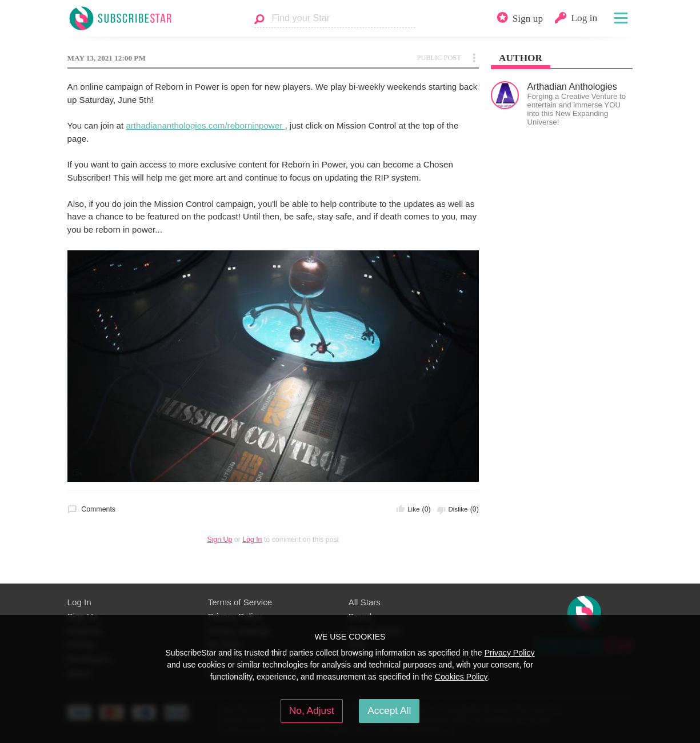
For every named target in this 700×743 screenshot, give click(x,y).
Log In (252, 540)
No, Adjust (312, 710)
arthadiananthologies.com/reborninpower (205, 125)
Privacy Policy (510, 653)
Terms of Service (240, 602)
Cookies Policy (461, 677)
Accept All (389, 710)
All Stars (365, 602)
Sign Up (219, 540)
